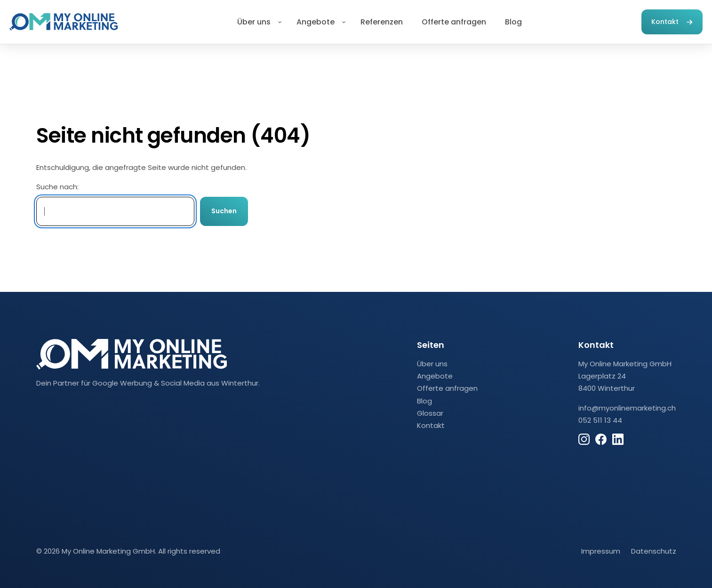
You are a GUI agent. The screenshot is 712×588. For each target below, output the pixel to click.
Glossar (430, 413)
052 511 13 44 (600, 420)
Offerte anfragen (454, 22)
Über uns (254, 22)
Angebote (316, 22)
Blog (513, 22)
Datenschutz (654, 551)
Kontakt (665, 22)
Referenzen (382, 22)
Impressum (601, 551)
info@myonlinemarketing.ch (627, 408)
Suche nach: (57, 187)
